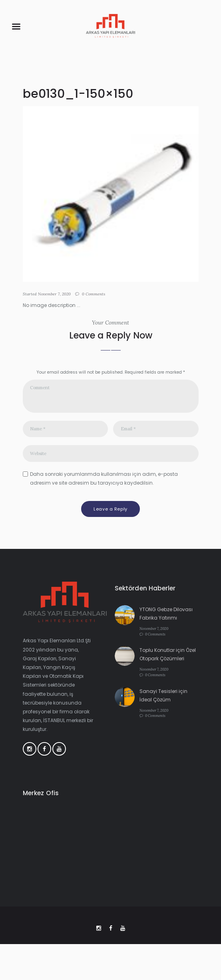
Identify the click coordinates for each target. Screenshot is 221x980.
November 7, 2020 (54, 294)
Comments (94, 294)
